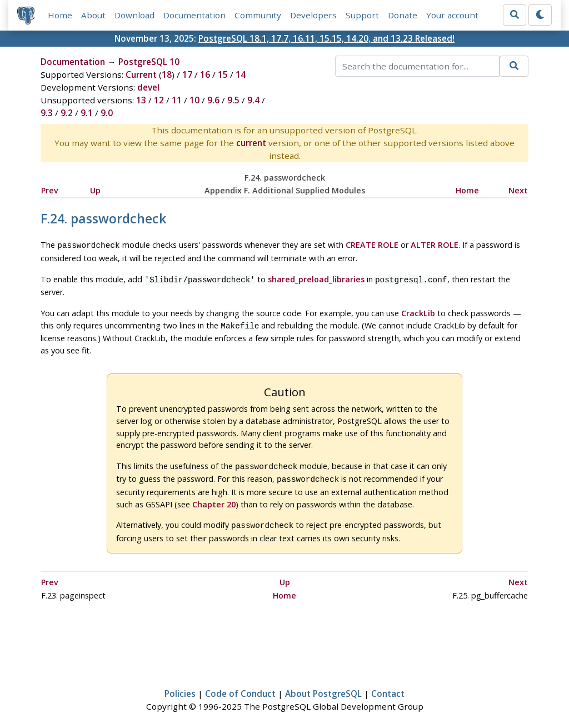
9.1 (87, 113)
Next (518, 190)
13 (141, 100)
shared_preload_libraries (316, 278)
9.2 (67, 113)
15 (223, 74)
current (251, 143)
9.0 (107, 113)
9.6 (213, 100)
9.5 (233, 100)
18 (167, 74)
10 (194, 100)
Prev (50, 190)
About (93, 15)
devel (148, 87)
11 (177, 100)
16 (205, 74)
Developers (313, 15)
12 (159, 100)
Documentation (194, 15)
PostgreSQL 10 (149, 62)
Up (95, 190)
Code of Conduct (240, 687)
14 (241, 74)
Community (258, 15)
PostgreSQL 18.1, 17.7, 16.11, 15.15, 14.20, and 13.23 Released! (326, 38)
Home (60, 15)
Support (362, 15)
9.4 (253, 100)
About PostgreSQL (323, 687)
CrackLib (418, 311)
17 (187, 74)
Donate (403, 15)
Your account (452, 15)
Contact (388, 687)
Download (134, 15)
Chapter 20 (214, 499)
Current (141, 74)
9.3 (47, 113)
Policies (180, 687)
